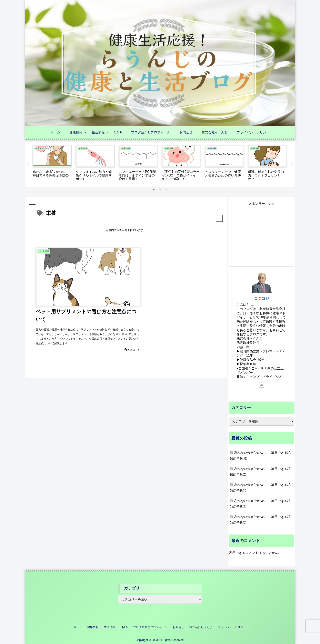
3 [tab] (166, 190)
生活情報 (111, 627)
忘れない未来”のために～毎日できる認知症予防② (260, 521)
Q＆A (125, 627)
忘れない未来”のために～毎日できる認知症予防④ (260, 489)
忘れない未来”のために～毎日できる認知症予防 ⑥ (260, 457)
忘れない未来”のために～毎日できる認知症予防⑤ (260, 473)
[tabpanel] (52, 164)
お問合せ (177, 627)
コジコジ (262, 300)
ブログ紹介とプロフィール (150, 627)
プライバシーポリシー (229, 627)
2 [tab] (160, 190)
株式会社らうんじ (199, 627)
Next (292, 164)
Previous (28, 164)
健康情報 (96, 627)
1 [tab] (154, 190)
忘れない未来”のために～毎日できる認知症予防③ (260, 505)
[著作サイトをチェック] (262, 386)
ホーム (81, 627)
